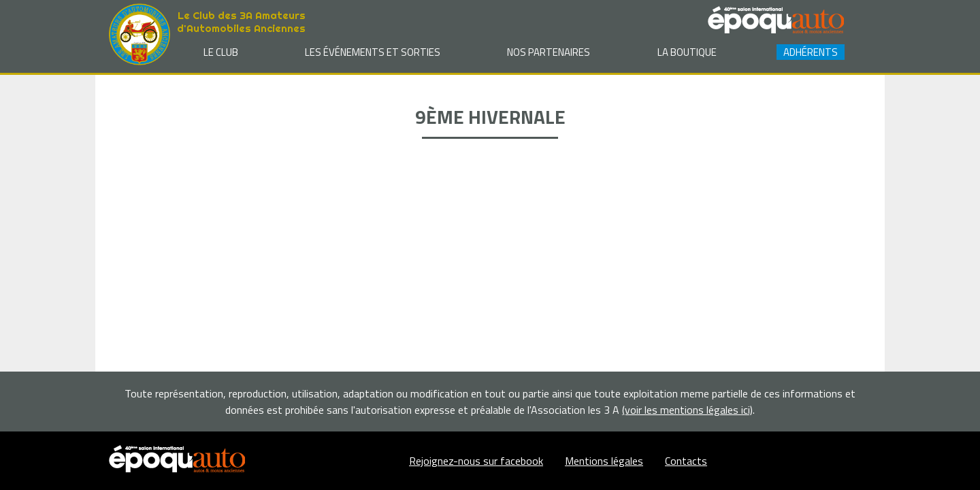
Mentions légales (604, 461)
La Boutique (687, 52)
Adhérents (811, 52)
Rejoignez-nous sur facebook (476, 461)
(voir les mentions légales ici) (687, 410)
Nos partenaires (549, 52)
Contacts (686, 461)
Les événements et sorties (373, 52)
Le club (221, 52)
